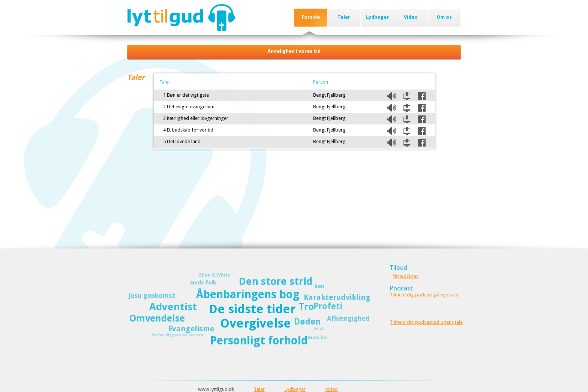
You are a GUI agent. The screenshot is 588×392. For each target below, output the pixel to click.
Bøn (319, 286)
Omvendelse (157, 318)
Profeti (328, 306)
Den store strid (276, 281)
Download (407, 96)
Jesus (319, 328)
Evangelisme (191, 329)
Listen (391, 96)
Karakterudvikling (337, 297)
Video (411, 17)
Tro (306, 307)
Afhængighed (348, 319)
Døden (307, 322)
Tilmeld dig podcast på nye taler (424, 295)
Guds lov (318, 337)
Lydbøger (377, 17)
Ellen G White (215, 275)
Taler (344, 17)
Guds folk (203, 283)
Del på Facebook (422, 96)
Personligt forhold (259, 340)
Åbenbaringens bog (248, 294)
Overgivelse (256, 323)
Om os (444, 17)
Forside (311, 17)
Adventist (173, 307)
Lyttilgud (181, 17)
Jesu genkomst (152, 296)
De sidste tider (252, 309)
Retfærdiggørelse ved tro (177, 335)
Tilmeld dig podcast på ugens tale (426, 322)
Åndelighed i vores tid (294, 51)
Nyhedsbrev (406, 276)
